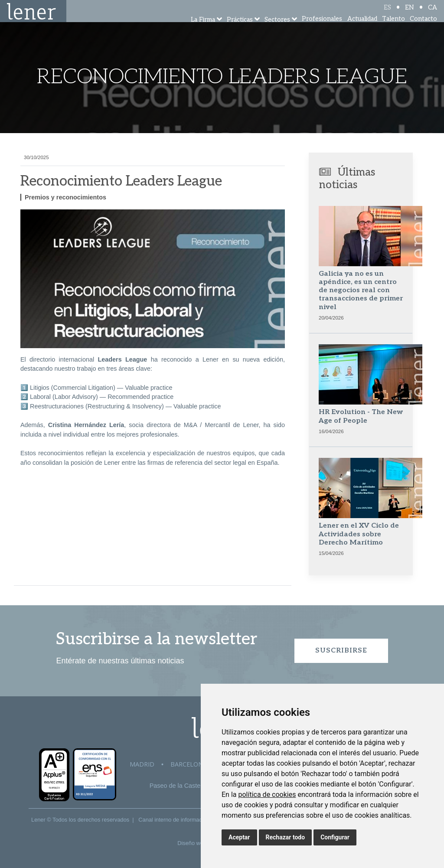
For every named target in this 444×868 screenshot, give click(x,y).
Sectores (277, 31)
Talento (393, 30)
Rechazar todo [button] (286, 837)
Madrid (142, 764)
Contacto (423, 30)
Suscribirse (341, 651)
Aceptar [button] (239, 837)
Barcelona (189, 764)
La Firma (203, 31)
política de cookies (267, 795)
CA (433, 14)
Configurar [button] (335, 837)
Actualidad (362, 30)
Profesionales (322, 30)
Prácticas (240, 31)
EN (410, 14)
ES (387, 14)
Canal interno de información (174, 820)
